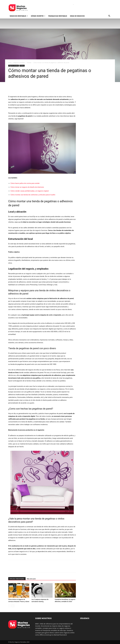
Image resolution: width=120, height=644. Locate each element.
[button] (109, 16)
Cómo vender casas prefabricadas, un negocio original (30, 191)
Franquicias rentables (58, 16)
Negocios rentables (19, 16)
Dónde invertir (38, 16)
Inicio (10, 63)
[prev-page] (10, 606)
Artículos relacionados (17, 579)
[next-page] (13, 606)
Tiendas (29, 63)
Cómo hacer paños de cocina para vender (25, 183)
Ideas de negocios (77, 16)
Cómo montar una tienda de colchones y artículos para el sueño (33, 195)
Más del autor (31, 579)
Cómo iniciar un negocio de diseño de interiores (27, 187)
